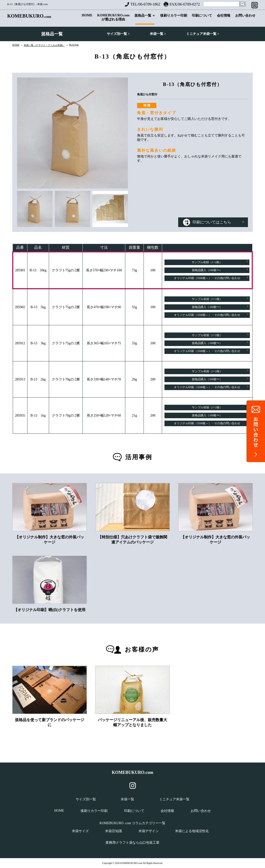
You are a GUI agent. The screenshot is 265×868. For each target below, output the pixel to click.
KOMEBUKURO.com (133, 772)
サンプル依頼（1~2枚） (220, 262)
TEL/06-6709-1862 (142, 4)
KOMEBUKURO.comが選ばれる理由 (113, 18)
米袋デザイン (149, 831)
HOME (87, 19)
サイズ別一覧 (86, 799)
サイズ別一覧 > (118, 34)
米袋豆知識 (114, 831)
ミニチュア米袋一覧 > (203, 34)
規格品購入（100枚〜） (220, 270)
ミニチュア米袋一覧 (174, 799)
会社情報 (224, 19)
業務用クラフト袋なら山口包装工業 (132, 843)
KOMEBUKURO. (29, 16)
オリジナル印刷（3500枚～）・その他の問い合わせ (211, 278)
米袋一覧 (127, 799)
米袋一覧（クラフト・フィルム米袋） (44, 45)
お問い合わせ (245, 19)
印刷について (202, 19)
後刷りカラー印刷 (174, 19)
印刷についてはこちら (214, 222)
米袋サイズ (80, 831)
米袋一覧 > (158, 34)
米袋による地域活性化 (192, 831)
